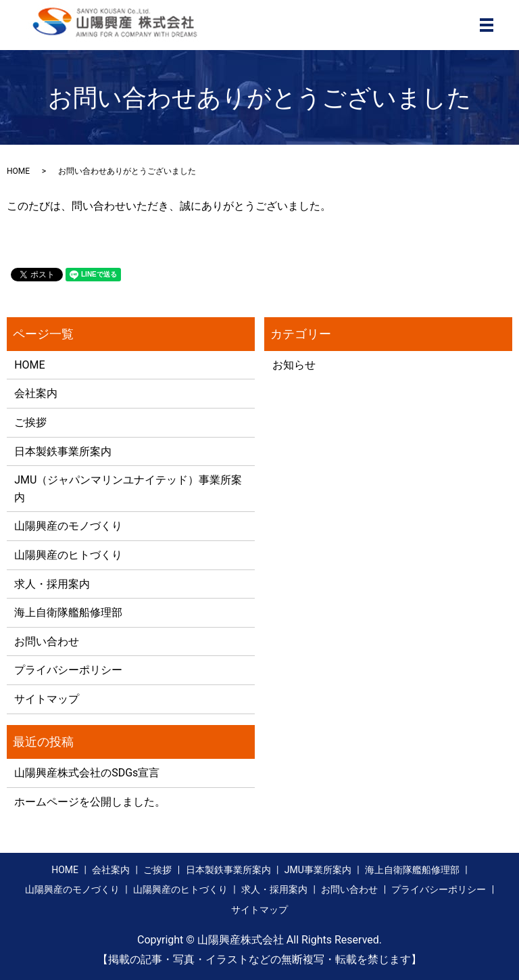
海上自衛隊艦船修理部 (68, 612)
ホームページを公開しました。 (90, 802)
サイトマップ (47, 699)
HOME (18, 171)
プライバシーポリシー (68, 670)
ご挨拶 (30, 422)
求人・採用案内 (52, 584)
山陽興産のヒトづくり (68, 555)
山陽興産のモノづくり (68, 526)
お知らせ (294, 365)
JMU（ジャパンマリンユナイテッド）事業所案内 (128, 489)
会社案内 (36, 393)
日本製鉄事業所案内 (63, 451)
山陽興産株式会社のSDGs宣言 (87, 773)
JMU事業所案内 (318, 870)
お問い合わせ (47, 641)
